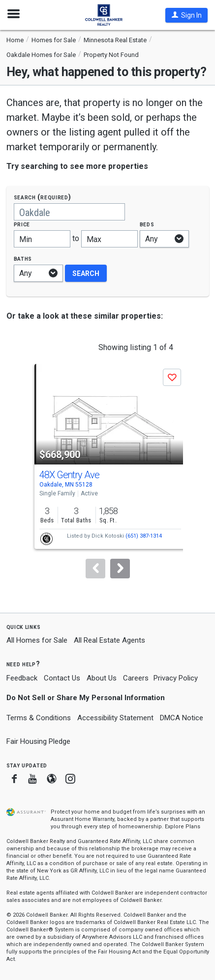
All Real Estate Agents (109, 640)
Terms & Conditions (39, 718)
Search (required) (43, 197)
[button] (186, 15)
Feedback (22, 678)
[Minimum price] (42, 239)
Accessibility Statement (115, 718)
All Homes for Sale (37, 640)
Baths (23, 259)
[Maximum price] (109, 239)
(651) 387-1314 (144, 536)
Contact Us (62, 678)
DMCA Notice (182, 718)
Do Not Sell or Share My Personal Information (86, 698)
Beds (147, 224)
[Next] (120, 569)
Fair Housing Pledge (38, 741)
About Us (102, 678)
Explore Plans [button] (183, 827)
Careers (136, 678)
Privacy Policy (176, 678)
